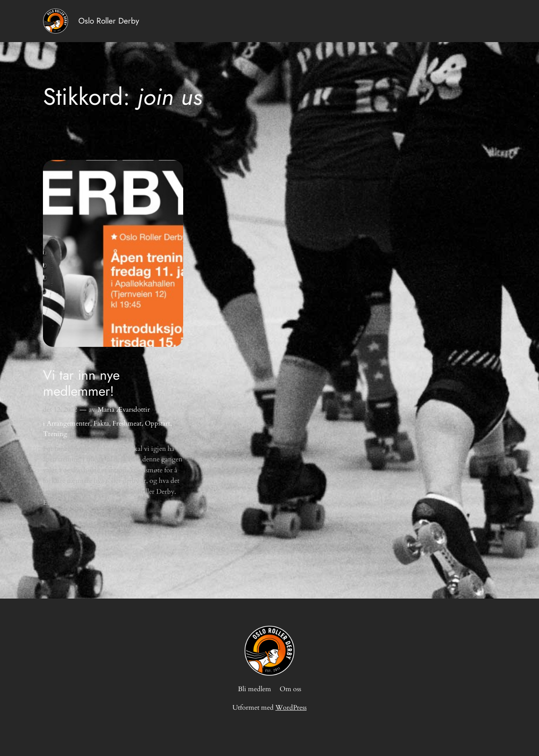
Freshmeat (127, 423)
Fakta (101, 423)
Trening (55, 434)
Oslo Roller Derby (109, 21)
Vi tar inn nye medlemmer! (81, 383)
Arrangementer (68, 423)
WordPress (291, 708)
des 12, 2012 (60, 410)
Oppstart (157, 423)
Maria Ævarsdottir (124, 410)
